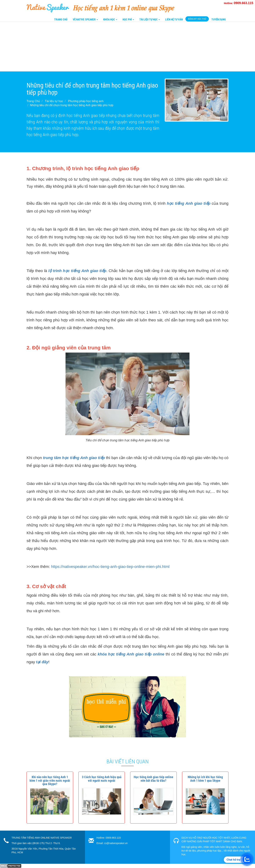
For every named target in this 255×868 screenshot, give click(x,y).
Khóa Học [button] (110, 19)
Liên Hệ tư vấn (174, 19)
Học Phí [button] (128, 19)
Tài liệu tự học (54, 101)
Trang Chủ (61, 19)
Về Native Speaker (85, 19)
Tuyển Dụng (219, 19)
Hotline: (239, 3)
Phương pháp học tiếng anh (86, 101)
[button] (50, 781)
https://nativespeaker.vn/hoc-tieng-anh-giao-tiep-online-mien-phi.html (110, 567)
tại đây (42, 662)
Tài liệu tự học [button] (150, 19)
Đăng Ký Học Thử (197, 19)
